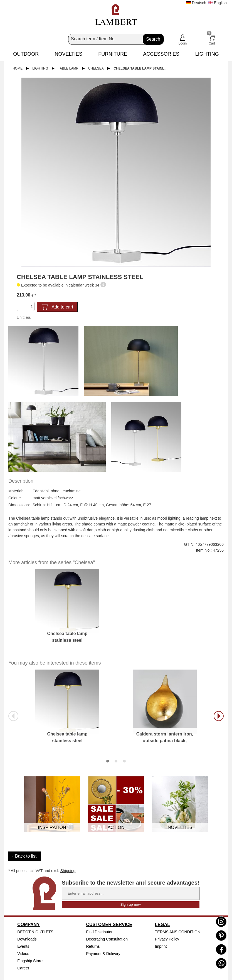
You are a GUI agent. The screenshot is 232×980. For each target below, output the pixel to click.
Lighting (40, 68)
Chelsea (96, 68)
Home (18, 68)
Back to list (26, 856)
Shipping (68, 871)
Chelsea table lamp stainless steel (143, 68)
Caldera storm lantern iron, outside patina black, (165, 737)
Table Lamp (68, 68)
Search (153, 39)
